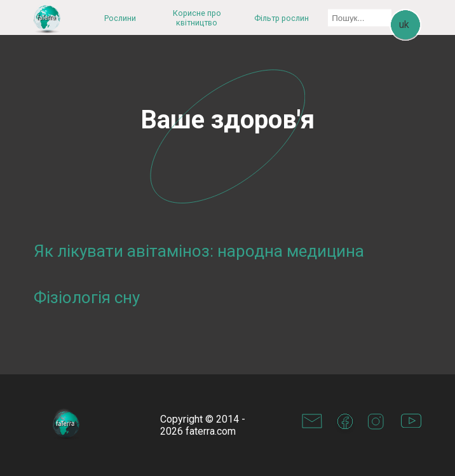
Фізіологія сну (87, 297)
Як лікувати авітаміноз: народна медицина (199, 251)
